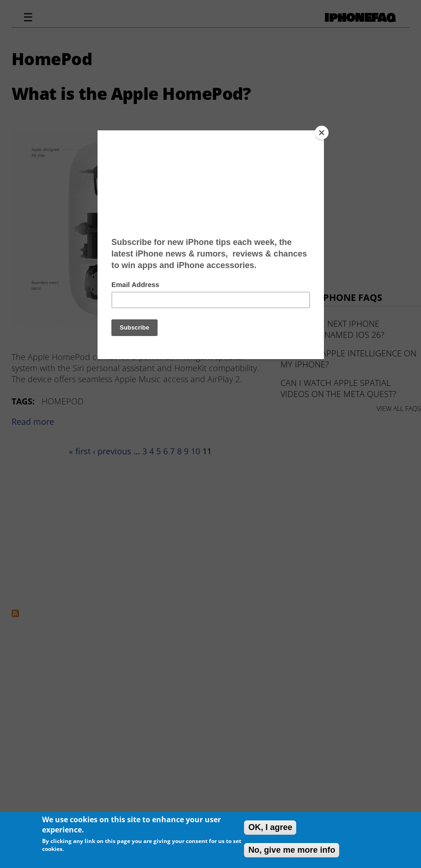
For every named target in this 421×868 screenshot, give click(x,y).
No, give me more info (292, 850)
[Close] (322, 133)
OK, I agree (270, 827)
